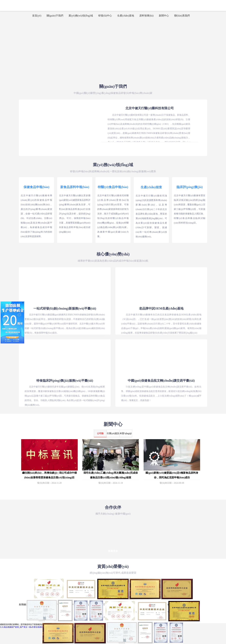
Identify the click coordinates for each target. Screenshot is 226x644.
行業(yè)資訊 (113, 433)
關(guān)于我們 (55, 16)
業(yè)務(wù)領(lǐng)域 (81, 16)
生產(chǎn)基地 (126, 16)
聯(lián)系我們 (182, 16)
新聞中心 (164, 16)
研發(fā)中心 (105, 16)
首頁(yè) (37, 16)
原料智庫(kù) (147, 16)
